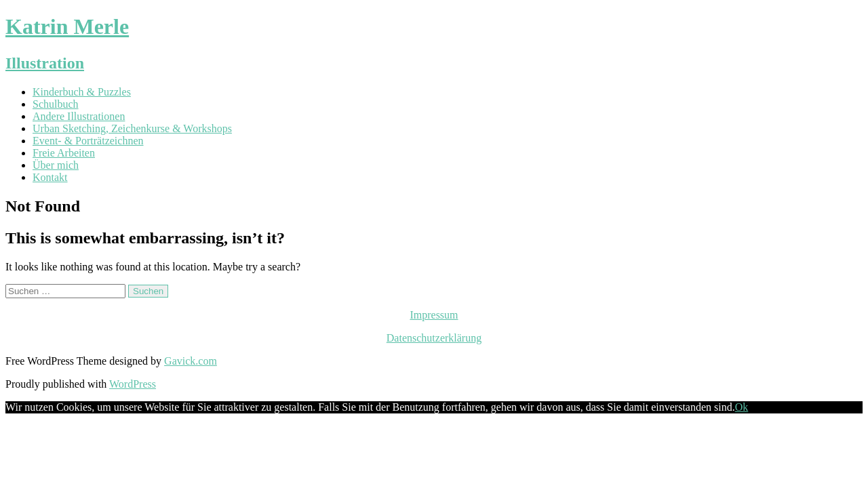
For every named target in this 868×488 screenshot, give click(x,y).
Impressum (434, 315)
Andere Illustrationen (79, 116)
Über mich (56, 165)
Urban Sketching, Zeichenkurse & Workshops (132, 128)
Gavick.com (191, 361)
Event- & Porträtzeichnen (88, 141)
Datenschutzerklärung (434, 338)
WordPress (133, 384)
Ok (742, 407)
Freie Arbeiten (64, 153)
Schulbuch (56, 104)
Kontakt (50, 177)
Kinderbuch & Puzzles (82, 92)
